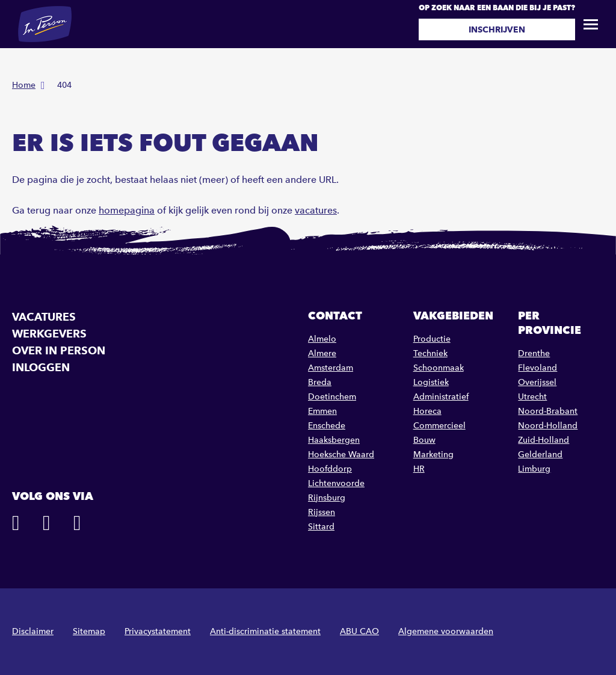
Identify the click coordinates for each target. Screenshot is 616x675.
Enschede (327, 426)
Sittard (321, 527)
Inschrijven (497, 29)
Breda (320, 382)
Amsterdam (331, 368)
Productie (432, 339)
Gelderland (540, 455)
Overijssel (537, 382)
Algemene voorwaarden (446, 631)
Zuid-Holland (544, 440)
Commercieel (439, 426)
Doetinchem (332, 397)
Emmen (322, 411)
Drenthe (534, 353)
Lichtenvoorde (336, 483)
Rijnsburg (327, 498)
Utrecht (532, 397)
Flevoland (537, 368)
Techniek (430, 353)
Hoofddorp (330, 469)
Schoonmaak (439, 368)
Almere (322, 353)
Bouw (424, 440)
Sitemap (89, 631)
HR (419, 469)
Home (24, 85)
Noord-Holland (548, 426)
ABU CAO (359, 631)
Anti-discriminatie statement (265, 631)
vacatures (316, 210)
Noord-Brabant (548, 411)
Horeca (427, 411)
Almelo (322, 339)
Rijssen (322, 512)
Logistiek (431, 382)
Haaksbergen (334, 440)
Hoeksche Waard (341, 455)
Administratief (441, 397)
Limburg (534, 469)
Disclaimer (33, 631)
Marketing (433, 455)
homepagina (127, 210)
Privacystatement (158, 631)
